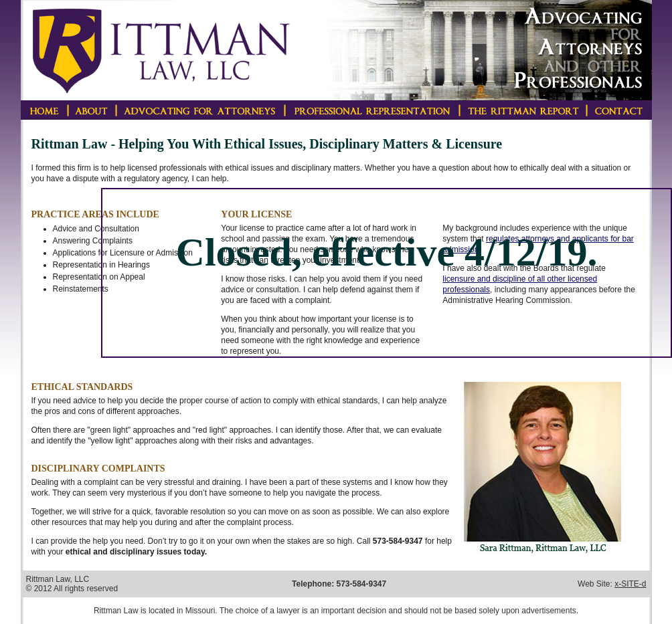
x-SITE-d (630, 584)
